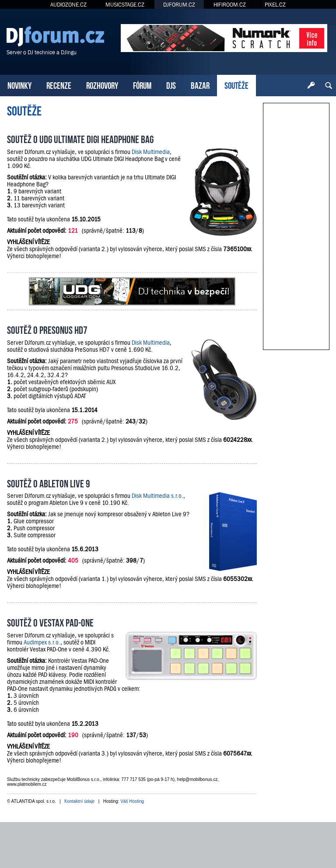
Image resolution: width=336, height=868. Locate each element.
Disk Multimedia (151, 152)
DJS (171, 85)
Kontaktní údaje (80, 801)
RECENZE (59, 85)
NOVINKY (19, 85)
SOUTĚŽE (236, 85)
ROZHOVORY (102, 85)
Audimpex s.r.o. (42, 642)
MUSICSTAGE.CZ (125, 5)
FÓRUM (142, 85)
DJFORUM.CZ (179, 5)
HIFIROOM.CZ (230, 5)
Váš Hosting (132, 801)
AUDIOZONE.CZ (68, 5)
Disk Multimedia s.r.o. (157, 496)
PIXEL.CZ (275, 5)
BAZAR (200, 85)
